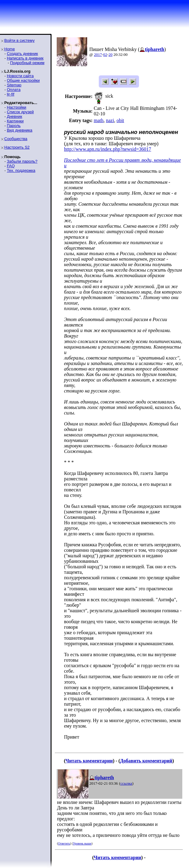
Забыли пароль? (22, 161)
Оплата (14, 90)
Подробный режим (27, 63)
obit (120, 120)
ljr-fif (11, 94)
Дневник (14, 116)
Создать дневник (22, 54)
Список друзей (20, 112)
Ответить (64, 843)
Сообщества (16, 139)
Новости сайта (20, 76)
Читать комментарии (89, 761)
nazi (110, 120)
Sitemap (14, 85)
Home (10, 49)
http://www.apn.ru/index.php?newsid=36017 (108, 149)
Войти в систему (19, 40)
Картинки (15, 121)
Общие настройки (23, 80)
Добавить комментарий (146, 761)
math (98, 120)
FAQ (11, 166)
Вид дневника (20, 130)
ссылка (126, 783)
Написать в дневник (25, 58)
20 (111, 54)
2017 (98, 54)
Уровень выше (82, 843)
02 (105, 54)
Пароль (14, 126)
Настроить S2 (17, 147)
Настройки (16, 107)
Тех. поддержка (21, 170)
